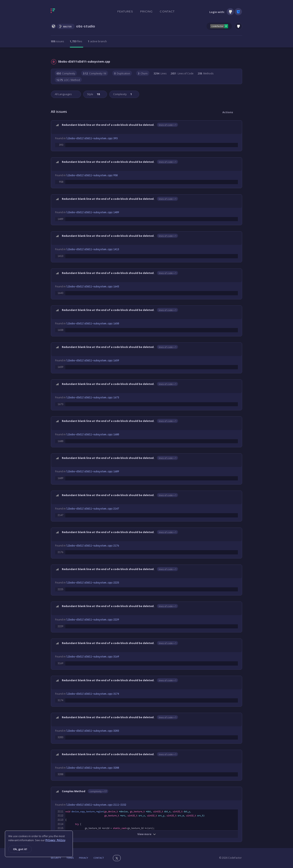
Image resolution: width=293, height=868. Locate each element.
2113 (60, 820)
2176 (60, 552)
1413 (60, 256)
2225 (60, 589)
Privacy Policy (55, 840)
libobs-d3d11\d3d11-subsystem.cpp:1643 (93, 287)
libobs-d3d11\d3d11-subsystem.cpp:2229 (93, 620)
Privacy (84, 858)
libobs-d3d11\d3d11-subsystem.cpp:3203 (93, 731)
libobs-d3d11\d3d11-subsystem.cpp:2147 (93, 509)
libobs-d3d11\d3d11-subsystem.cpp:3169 (93, 657)
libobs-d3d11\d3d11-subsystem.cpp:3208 (93, 768)
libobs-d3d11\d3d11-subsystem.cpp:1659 (93, 361)
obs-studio (86, 26)
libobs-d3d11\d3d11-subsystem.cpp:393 (92, 138)
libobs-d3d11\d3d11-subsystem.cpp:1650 (93, 324)
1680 (60, 441)
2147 (60, 515)
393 (61, 145)
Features (125, 11)
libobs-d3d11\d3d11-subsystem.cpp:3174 (93, 694)
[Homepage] (66, 12)
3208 (60, 774)
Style (93, 94)
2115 (60, 828)
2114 (60, 824)
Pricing (146, 11)
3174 (60, 700)
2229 (60, 626)
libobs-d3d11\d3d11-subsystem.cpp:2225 (93, 583)
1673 (60, 404)
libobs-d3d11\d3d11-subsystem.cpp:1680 (93, 435)
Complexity (122, 94)
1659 (60, 367)
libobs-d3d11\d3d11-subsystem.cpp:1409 (93, 212)
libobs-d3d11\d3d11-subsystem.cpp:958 (92, 175)
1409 (60, 219)
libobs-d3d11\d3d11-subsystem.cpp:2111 (96, 805)
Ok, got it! (20, 849)
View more (147, 834)
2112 (60, 816)
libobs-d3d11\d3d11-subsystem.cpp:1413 (93, 249)
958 (61, 182)
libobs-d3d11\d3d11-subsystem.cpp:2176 (93, 546)
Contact (167, 11)
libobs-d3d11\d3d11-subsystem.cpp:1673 (93, 398)
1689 (60, 478)
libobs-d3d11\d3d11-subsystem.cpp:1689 (93, 471)
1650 (60, 330)
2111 (60, 812)
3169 (60, 663)
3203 (60, 737)
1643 (60, 293)
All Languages (63, 94)
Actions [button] (228, 112)
